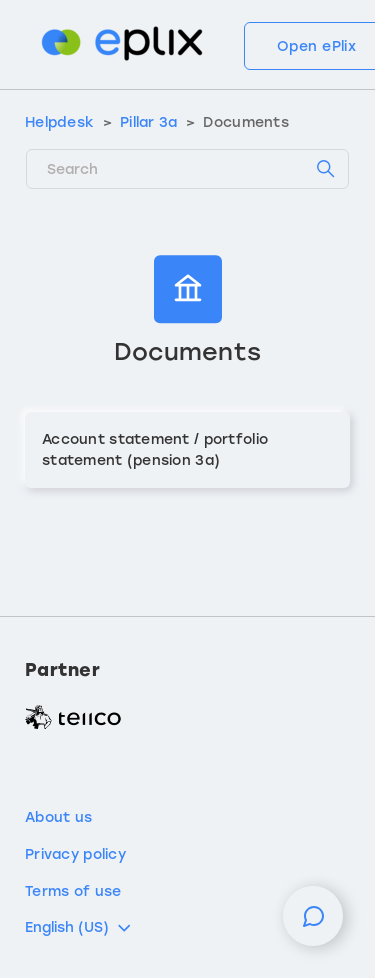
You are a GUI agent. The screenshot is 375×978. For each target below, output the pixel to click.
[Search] (187, 169)
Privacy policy (75, 854)
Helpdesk (59, 122)
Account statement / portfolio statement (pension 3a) (155, 450)
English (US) (79, 928)
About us (58, 817)
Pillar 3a (149, 122)
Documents (246, 122)
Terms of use (73, 891)
